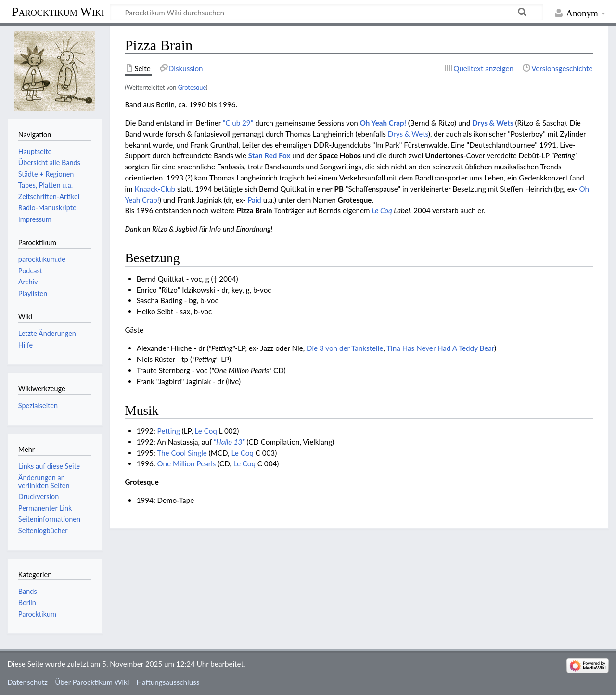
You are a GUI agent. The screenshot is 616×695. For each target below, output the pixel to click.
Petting (169, 431)
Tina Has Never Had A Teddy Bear (440, 348)
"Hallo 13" (229, 442)
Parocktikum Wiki (58, 11)
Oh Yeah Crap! (383, 123)
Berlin (27, 602)
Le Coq (382, 210)
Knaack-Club (155, 189)
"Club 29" (238, 123)
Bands (28, 591)
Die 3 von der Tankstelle (345, 348)
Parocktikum (37, 614)
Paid (254, 200)
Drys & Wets (493, 123)
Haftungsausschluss (168, 682)
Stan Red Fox (269, 155)
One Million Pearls (187, 463)
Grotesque (192, 87)
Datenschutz (27, 682)
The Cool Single (182, 453)
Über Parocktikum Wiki (92, 682)
